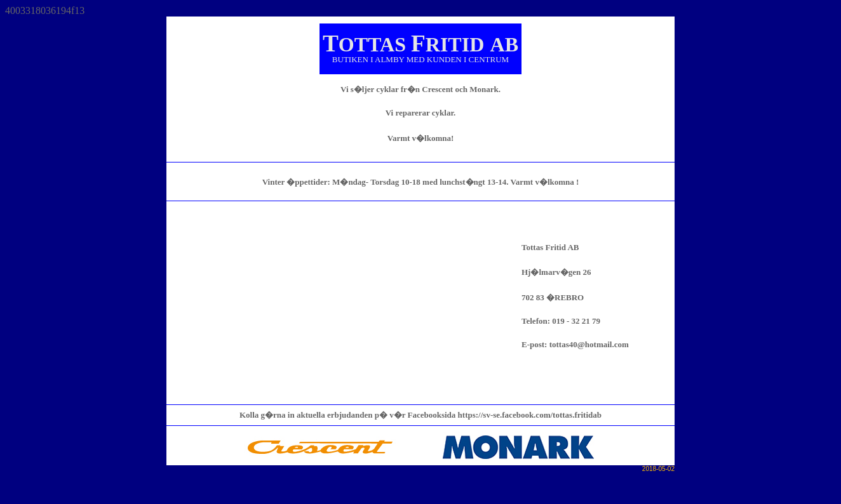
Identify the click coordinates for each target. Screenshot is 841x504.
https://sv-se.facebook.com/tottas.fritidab (530, 415)
